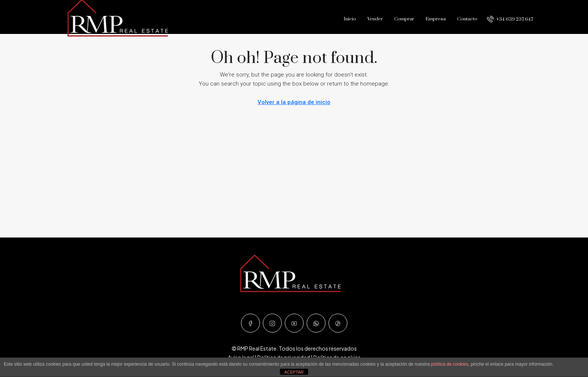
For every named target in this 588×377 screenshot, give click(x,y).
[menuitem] (510, 19)
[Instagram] (272, 323)
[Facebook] (250, 323)
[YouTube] (294, 323)
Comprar (404, 19)
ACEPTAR (294, 372)
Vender (375, 19)
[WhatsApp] (316, 323)
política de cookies (450, 364)
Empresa (436, 19)
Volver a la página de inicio (294, 102)
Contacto (467, 19)
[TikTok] (338, 323)
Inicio (350, 19)
